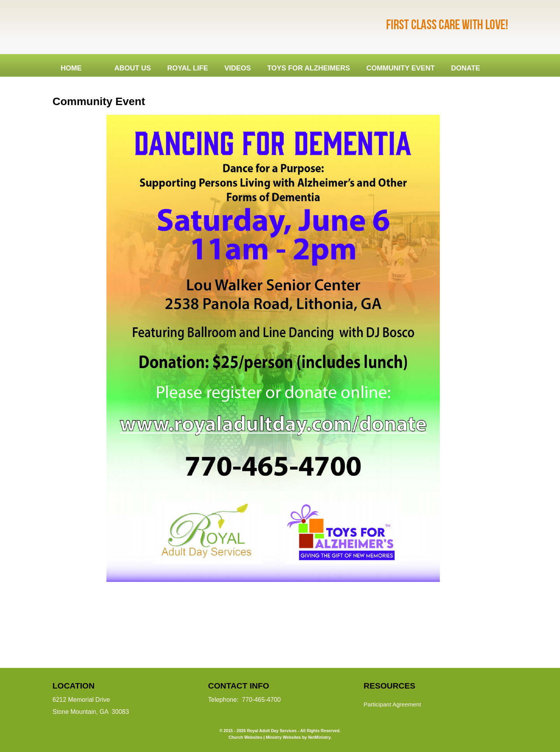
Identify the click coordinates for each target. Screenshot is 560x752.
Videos (238, 68)
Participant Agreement (392, 704)
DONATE (466, 68)
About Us (133, 68)
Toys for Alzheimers (309, 68)
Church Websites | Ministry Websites (265, 737)
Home (71, 68)
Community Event (401, 68)
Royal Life (188, 68)
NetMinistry (319, 737)
